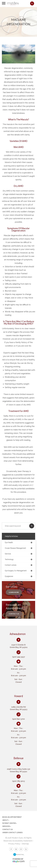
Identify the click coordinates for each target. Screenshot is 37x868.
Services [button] (7, 826)
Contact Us (14, 614)
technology (9, 559)
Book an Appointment (12, 817)
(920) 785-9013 (18, 781)
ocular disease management (15, 548)
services (8, 554)
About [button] (6, 820)
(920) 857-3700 (18, 719)
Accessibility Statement (22, 841)
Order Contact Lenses (12, 833)
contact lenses (11, 565)
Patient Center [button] (10, 823)
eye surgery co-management (16, 571)
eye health (9, 543)
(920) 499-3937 (19, 657)
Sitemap (25, 844)
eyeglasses (9, 576)
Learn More (14, 592)
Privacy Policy (14, 844)
